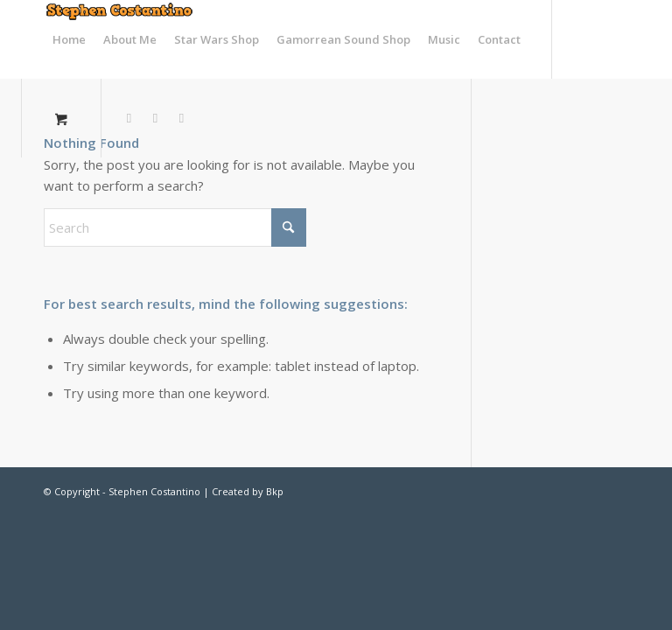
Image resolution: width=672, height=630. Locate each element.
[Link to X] (129, 117)
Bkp (275, 491)
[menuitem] (69, 39)
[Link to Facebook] (156, 117)
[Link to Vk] (182, 117)
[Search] (175, 227)
